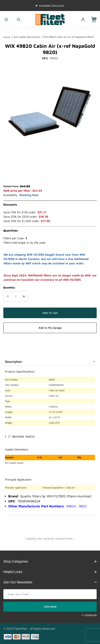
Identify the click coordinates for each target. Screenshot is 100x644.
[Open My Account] (83, 20)
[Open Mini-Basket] (95, 20)
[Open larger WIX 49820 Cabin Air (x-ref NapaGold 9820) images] (50, 113)
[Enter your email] (50, 594)
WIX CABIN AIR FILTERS (27, 37)
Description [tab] (13, 362)
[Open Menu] (6, 20)
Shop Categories (50, 561)
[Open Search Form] (19, 20)
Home (7, 37)
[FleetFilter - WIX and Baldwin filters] (50, 19)
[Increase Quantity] (24, 296)
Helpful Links (50, 572)
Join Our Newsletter (50, 582)
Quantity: (10, 287)
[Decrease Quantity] (8, 296)
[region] (50, 174)
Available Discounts (52, 6)
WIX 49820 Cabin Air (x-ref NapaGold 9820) (69, 37)
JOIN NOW (50, 607)
